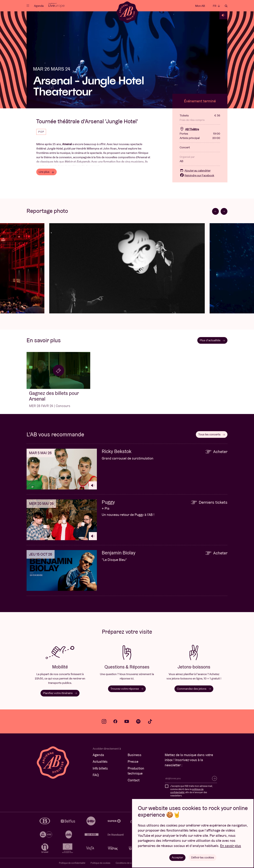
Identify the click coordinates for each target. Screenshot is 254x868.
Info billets (100, 768)
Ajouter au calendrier (195, 170)
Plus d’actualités (212, 340)
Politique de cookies (100, 863)
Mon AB (200, 6)
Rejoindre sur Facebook (197, 175)
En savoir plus (231, 846)
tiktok (150, 721)
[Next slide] (224, 211)
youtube (127, 721)
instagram (104, 721)
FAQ (96, 775)
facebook (115, 721)
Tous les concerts (212, 434)
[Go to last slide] (215, 211)
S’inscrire (214, 778)
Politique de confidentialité (72, 863)
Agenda (39, 6)
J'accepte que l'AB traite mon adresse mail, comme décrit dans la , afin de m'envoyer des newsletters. (191, 791)
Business (135, 755)
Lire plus (46, 172)
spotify (138, 721)
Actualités (100, 762)
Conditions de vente (126, 863)
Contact (134, 780)
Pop (41, 132)
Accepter (177, 857)
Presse (133, 762)
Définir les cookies (203, 857)
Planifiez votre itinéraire (60, 693)
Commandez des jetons (194, 689)
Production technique (136, 771)
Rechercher (226, 6)
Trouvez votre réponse (127, 689)
